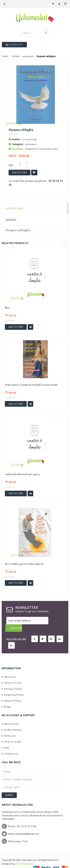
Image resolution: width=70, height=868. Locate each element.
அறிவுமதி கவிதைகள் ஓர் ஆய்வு (22, 474)
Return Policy (11, 693)
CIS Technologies (24, 856)
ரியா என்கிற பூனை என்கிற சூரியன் (24, 564)
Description (14, 208)
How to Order (12, 734)
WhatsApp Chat (18, 834)
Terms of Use (12, 675)
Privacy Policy (12, 681)
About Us (9, 669)
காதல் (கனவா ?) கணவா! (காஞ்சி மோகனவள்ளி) (31, 385)
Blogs (6, 699)
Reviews (11, 220)
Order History (12, 722)
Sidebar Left (14, 45)
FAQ (5, 740)
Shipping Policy (13, 687)
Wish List (9, 728)
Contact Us (10, 746)
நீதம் (7, 307)
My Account (10, 716)
